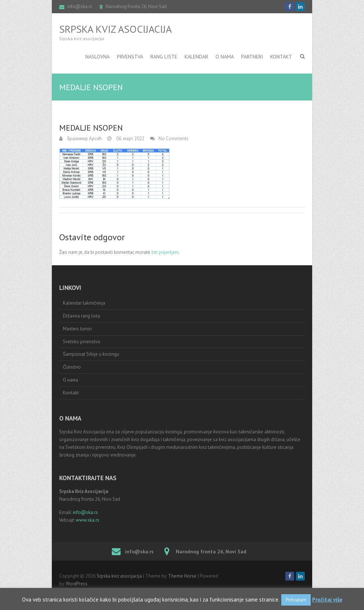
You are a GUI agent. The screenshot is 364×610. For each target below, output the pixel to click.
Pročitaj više (327, 600)
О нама (70, 380)
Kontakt (281, 57)
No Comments (174, 139)
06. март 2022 (130, 139)
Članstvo (72, 367)
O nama (225, 57)
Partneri (252, 57)
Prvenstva (130, 57)
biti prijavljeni (165, 252)
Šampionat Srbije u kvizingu (91, 354)
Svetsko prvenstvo (82, 342)
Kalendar (196, 57)
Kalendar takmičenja (84, 303)
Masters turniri (77, 329)
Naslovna (97, 57)
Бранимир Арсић (84, 139)
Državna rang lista (81, 316)
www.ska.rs (88, 520)
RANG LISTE (164, 57)
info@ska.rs (80, 6)
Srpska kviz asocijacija (115, 29)
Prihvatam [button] (296, 600)
